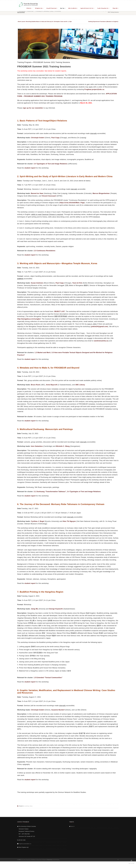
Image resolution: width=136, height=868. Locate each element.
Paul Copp (55, 138)
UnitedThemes (56, 860)
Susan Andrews (37, 283)
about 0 (73, 826)
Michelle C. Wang (63, 446)
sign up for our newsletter (33, 108)
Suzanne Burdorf (58, 710)
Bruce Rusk (36, 385)
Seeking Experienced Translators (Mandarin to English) (103, 22)
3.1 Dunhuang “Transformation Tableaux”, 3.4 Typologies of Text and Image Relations (67, 492)
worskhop (27, 806)
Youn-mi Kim (77, 283)
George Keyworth (56, 609)
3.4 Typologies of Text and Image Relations (51, 164)
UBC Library (80, 385)
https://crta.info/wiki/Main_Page (72, 203)
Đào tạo (62, 8)
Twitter (118, 860)
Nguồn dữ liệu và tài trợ (87, 8)
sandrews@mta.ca (101, 341)
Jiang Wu (35, 609)
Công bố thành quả (51, 8)
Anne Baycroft (52, 385)
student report (30, 168)
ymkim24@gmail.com (99, 327)
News (31, 806)
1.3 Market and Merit (43, 353)
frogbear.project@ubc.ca (25, 844)
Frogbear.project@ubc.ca (94, 89)
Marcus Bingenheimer (101, 193)
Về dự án (29, 8)
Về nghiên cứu (39, 8)
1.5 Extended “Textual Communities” (48, 678)
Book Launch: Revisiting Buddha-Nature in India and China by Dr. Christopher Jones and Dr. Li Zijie (45, 22)
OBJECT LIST (59, 311)
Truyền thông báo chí (103, 8)
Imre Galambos (37, 446)
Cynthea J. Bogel (38, 521)
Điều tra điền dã (72, 8)
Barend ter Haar (37, 193)
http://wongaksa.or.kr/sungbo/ (29, 319)
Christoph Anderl (38, 138)
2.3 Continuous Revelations (45, 251)
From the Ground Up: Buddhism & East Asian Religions (34, 860)
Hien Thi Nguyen (69, 521)
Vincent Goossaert (49, 196)
